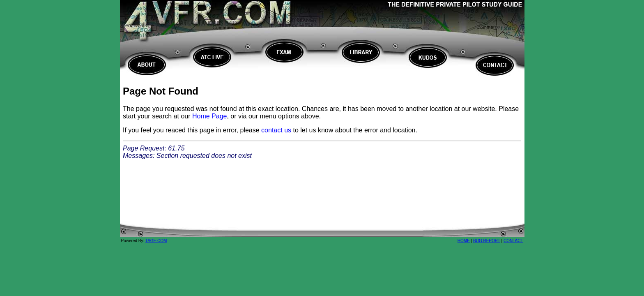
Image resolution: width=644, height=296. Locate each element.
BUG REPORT (487, 243)
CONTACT (513, 243)
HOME (464, 243)
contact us (276, 130)
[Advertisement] (322, 203)
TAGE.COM (156, 243)
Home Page (210, 116)
